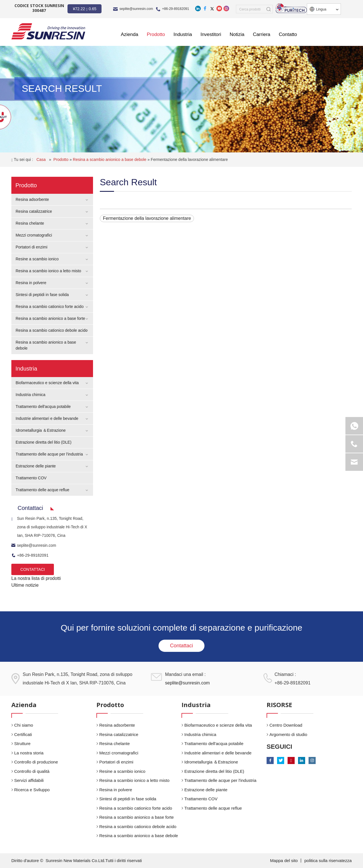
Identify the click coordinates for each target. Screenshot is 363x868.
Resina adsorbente (32, 199)
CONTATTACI (33, 569)
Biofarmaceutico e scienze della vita (47, 383)
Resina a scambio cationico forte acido (50, 307)
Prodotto (61, 159)
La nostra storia (29, 753)
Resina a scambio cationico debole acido (52, 330)
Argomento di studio (288, 734)
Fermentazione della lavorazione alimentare (189, 159)
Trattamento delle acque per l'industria (49, 454)
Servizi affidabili (29, 780)
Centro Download (286, 725)
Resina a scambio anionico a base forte (50, 318)
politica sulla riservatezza (328, 860)
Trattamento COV (31, 478)
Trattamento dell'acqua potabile (43, 407)
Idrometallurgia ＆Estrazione (41, 430)
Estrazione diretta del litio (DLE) (44, 442)
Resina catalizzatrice (34, 211)
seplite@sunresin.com (136, 9)
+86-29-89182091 (176, 9)
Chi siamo (24, 725)
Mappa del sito (284, 860)
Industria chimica (30, 395)
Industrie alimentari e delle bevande (47, 418)
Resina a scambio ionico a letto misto (48, 271)
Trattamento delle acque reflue (42, 490)
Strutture (22, 743)
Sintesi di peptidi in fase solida (42, 295)
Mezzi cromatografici (34, 235)
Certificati (23, 734)
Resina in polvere (31, 283)
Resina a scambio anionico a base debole (110, 159)
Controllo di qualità (32, 771)
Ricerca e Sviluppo (32, 790)
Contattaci (181, 646)
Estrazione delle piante (36, 466)
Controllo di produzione (36, 762)
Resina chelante (30, 223)
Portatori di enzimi (31, 247)
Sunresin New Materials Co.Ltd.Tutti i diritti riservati (94, 860)
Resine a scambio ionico (37, 259)
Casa (42, 159)
